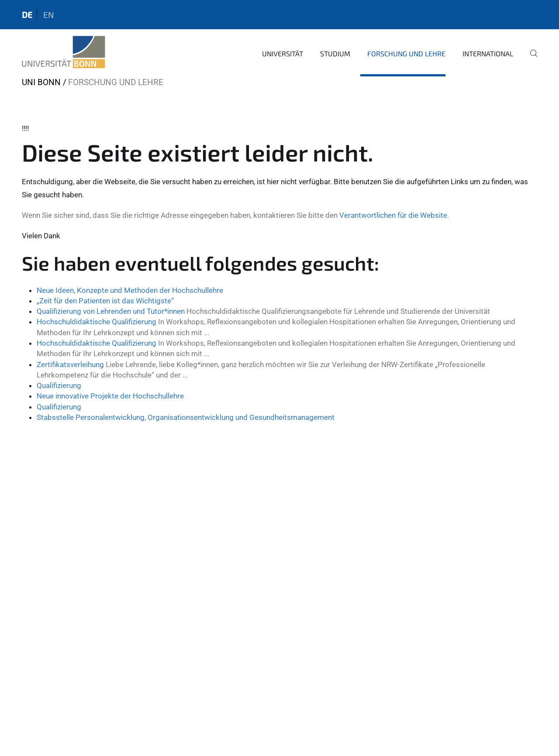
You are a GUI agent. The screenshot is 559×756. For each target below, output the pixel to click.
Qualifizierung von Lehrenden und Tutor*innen (111, 311)
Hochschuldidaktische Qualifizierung (97, 322)
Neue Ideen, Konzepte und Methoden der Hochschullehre (130, 290)
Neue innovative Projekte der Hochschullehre (110, 396)
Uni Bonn (41, 82)
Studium (335, 53)
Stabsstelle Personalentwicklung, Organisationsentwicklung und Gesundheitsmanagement (186, 417)
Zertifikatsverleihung (70, 364)
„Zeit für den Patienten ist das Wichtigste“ (105, 301)
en (48, 15)
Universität (283, 53)
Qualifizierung (59, 385)
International (488, 53)
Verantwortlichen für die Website (393, 215)
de (27, 15)
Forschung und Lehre (406, 53)
